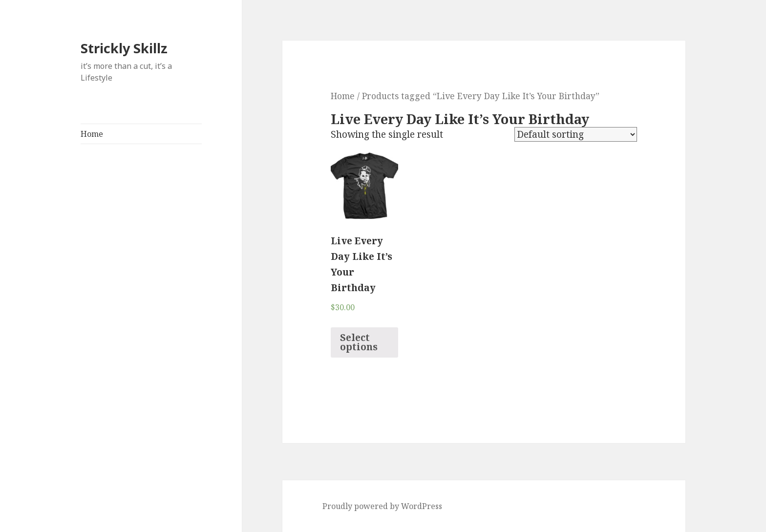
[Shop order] (576, 134)
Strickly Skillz (124, 48)
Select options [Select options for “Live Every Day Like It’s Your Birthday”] (359, 342)
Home (92, 134)
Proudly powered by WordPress (382, 506)
